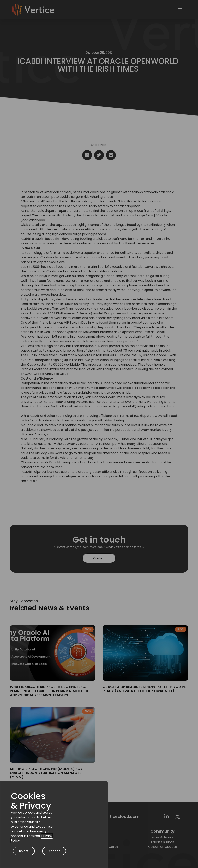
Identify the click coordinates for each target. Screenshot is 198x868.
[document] (99, 434)
